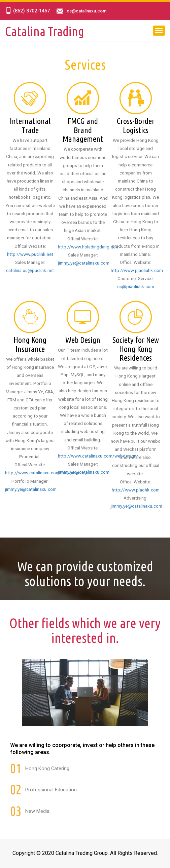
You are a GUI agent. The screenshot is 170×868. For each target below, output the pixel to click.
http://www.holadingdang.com (89, 247)
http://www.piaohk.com (136, 490)
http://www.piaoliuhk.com (137, 270)
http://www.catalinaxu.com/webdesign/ (98, 456)
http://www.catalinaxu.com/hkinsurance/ (46, 473)
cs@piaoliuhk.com (136, 287)
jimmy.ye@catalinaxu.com (84, 263)
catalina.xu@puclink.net (30, 270)
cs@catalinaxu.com (87, 11)
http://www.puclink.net (30, 254)
